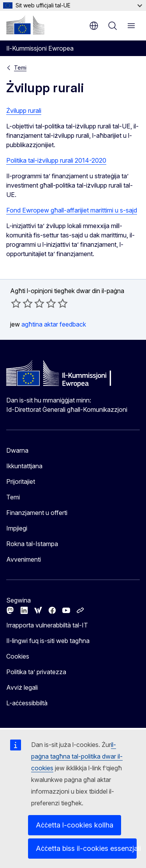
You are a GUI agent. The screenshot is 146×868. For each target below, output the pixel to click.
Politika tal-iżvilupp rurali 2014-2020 (56, 160)
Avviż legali (22, 687)
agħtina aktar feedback (54, 324)
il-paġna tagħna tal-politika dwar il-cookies (77, 756)
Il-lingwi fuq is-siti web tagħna (48, 641)
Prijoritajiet (21, 481)
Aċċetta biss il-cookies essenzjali (86, 848)
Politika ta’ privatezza (36, 672)
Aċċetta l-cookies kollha (75, 825)
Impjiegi (17, 528)
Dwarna (17, 450)
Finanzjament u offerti (37, 513)
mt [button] (94, 26)
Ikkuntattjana (24, 466)
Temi (20, 68)
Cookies (18, 656)
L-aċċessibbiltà (27, 703)
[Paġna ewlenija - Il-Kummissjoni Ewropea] (25, 25)
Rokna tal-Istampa (32, 544)
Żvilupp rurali (24, 111)
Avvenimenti (24, 559)
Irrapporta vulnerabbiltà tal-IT (47, 625)
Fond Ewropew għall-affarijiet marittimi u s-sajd (72, 210)
